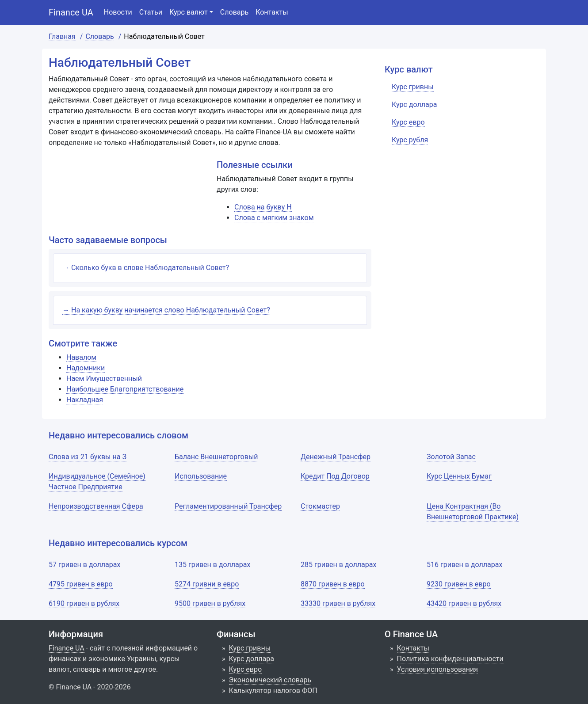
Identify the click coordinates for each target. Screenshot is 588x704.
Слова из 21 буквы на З (88, 457)
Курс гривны (250, 648)
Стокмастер (320, 506)
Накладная (85, 400)
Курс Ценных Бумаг (459, 476)
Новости (118, 12)
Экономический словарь (270, 680)
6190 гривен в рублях (84, 603)
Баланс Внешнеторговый (216, 457)
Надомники (86, 368)
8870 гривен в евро (333, 584)
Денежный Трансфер (336, 457)
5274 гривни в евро (207, 584)
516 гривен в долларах (464, 565)
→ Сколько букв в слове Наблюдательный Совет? (146, 268)
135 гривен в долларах (212, 565)
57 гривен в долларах (84, 565)
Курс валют (189, 12)
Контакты (272, 12)
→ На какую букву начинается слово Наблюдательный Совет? (166, 310)
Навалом (81, 357)
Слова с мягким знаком (274, 218)
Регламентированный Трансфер (228, 506)
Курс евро (246, 669)
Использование (201, 476)
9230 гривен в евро (459, 584)
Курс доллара (252, 659)
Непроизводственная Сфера (96, 506)
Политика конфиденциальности (450, 659)
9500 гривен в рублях (210, 603)
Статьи (151, 12)
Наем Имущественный (104, 379)
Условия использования (438, 669)
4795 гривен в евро (81, 584)
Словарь (234, 12)
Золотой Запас (451, 457)
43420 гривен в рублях (464, 603)
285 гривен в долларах (338, 565)
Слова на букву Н (263, 207)
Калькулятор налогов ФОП (273, 691)
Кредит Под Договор (335, 476)
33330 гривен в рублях (338, 603)
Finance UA (71, 12)
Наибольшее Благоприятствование (125, 389)
